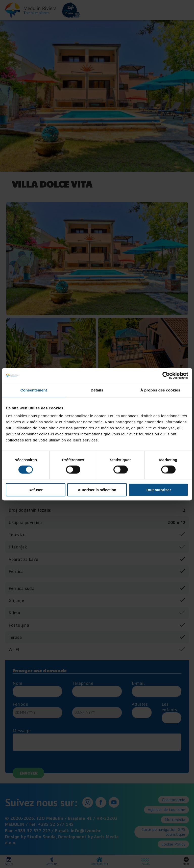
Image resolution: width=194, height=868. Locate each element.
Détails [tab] (97, 390)
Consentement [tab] (34, 390)
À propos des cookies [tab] (160, 390)
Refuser (36, 490)
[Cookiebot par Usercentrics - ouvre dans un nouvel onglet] (166, 375)
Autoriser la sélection (97, 490)
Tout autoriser (158, 490)
